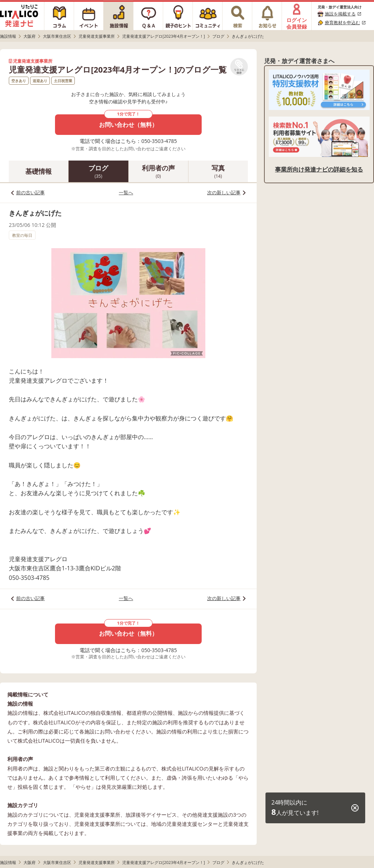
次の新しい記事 (224, 192)
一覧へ (126, 192)
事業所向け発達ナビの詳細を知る (319, 169)
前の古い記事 (30, 192)
